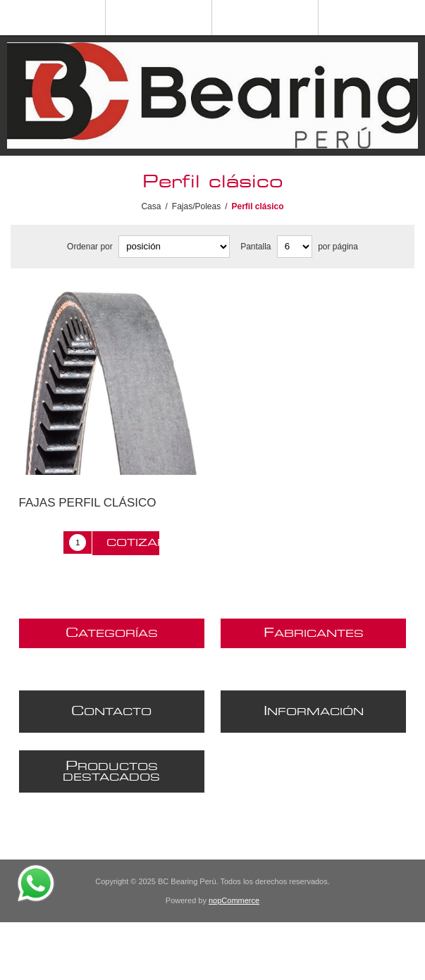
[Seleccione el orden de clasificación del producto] (174, 247)
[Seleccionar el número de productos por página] (295, 247)
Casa (151, 206)
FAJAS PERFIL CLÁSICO (88, 503)
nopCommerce (234, 900)
